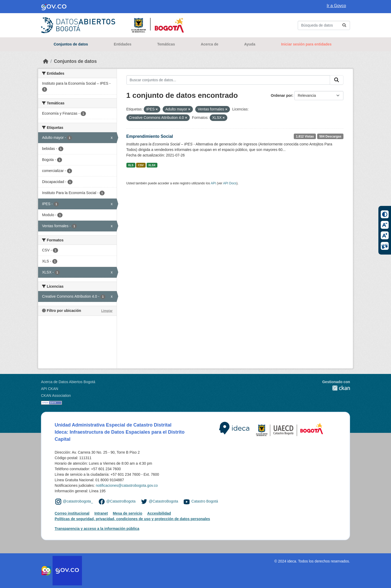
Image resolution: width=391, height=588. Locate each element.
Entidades (123, 44)
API (213, 183)
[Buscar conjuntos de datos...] (324, 25)
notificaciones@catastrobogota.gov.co (127, 485)
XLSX (152, 165)
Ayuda (250, 44)
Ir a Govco (336, 6)
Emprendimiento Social (150, 136)
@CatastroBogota (121, 501)
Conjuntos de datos (71, 44)
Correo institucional (72, 513)
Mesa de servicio (127, 513)
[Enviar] (344, 25)
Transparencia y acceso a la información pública (97, 529)
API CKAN (50, 389)
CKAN (336, 388)
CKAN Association (56, 396)
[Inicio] (46, 61)
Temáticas (166, 44)
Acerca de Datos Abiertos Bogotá (68, 382)
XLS (131, 165)
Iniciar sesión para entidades (306, 44)
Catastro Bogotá (205, 501)
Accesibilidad (159, 513)
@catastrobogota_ (78, 501)
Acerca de (210, 44)
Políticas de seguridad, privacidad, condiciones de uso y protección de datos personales (132, 519)
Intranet (101, 513)
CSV (141, 165)
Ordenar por (282, 95)
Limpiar (107, 311)
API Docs (230, 183)
